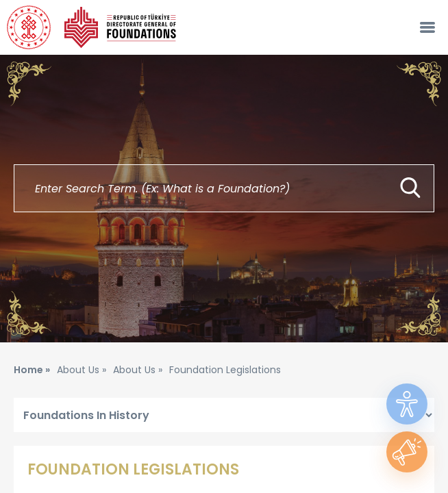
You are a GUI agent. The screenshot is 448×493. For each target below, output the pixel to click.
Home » (32, 370)
